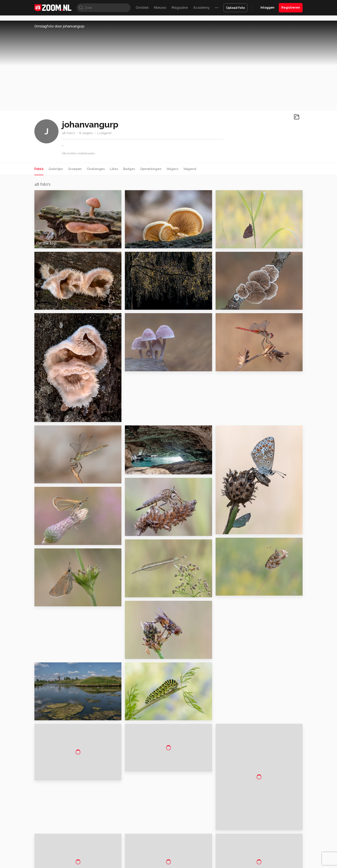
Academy (201, 8)
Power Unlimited (275, 844)
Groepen (75, 169)
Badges (129, 169)
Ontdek (142, 8)
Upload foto (235, 8)
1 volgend (104, 133)
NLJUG (201, 849)
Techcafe (167, 844)
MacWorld (183, 844)
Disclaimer (260, 800)
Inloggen (267, 8)
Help (256, 823)
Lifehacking (200, 844)
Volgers (172, 169)
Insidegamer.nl (251, 844)
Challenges (96, 169)
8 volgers (86, 133)
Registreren (291, 8)
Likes (114, 169)
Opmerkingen (151, 169)
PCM (91, 844)
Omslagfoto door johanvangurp (59, 26)
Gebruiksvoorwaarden (268, 808)
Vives (167, 849)
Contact (258, 830)
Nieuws (160, 8)
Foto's (39, 169)
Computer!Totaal (108, 844)
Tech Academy (150, 849)
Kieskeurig (56, 844)
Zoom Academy (126, 849)
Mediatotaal (150, 844)
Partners (258, 815)
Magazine (180, 8)
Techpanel (217, 844)
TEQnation (215, 849)
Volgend (190, 169)
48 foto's (68, 133)
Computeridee (75, 844)
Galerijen (56, 169)
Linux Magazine (183, 849)
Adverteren (260, 792)
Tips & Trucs (131, 844)
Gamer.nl (233, 844)
